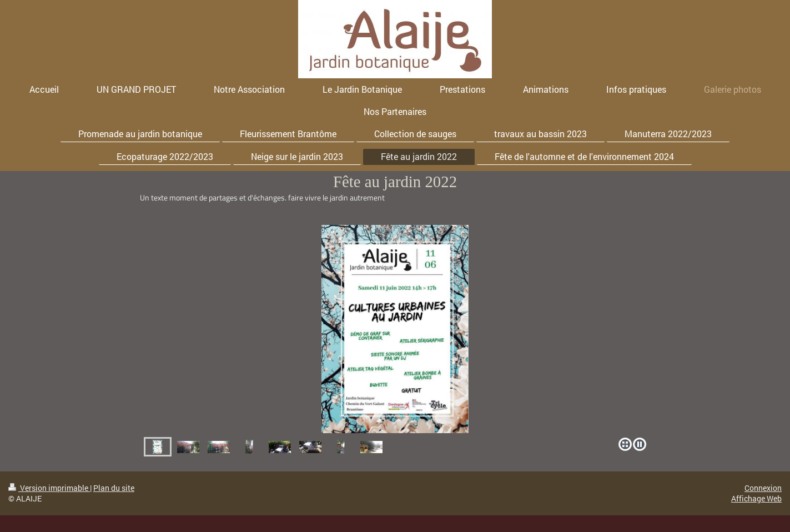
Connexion (763, 488)
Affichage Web (756, 498)
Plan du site (114, 488)
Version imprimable (49, 488)
